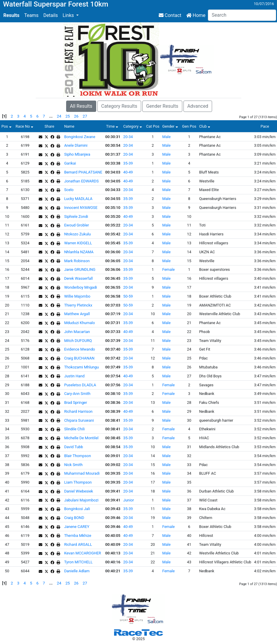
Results (11, 15)
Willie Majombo (77, 296)
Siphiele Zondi (76, 217)
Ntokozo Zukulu (77, 234)
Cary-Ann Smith (77, 394)
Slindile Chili (74, 429)
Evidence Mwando (79, 349)
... (51, 116)
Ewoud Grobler (76, 225)
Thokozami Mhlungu (81, 367)
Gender (171, 126)
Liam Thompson (78, 482)
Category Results (119, 106)
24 (59, 116)
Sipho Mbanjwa (77, 154)
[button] (71, 15)
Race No (25, 126)
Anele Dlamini (76, 145)
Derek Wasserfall (78, 278)
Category (133, 126)
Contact (170, 15)
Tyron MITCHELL (78, 562)
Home (196, 15)
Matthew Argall (77, 314)
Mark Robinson (77, 261)
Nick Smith (73, 465)
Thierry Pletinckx (78, 305)
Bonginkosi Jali (77, 509)
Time (113, 126)
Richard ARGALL (78, 544)
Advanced (198, 106)
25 (68, 116)
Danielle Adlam (77, 571)
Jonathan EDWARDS (81, 181)
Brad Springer (76, 402)
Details (50, 15)
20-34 (128, 137)
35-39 (128, 163)
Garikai (70, 163)
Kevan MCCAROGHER (83, 553)
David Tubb (73, 447)
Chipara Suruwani (79, 420)
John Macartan (77, 332)
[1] (4, 116)
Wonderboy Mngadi (80, 287)
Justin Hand (74, 376)
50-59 (128, 296)
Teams (31, 15)
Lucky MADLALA (78, 199)
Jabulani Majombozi (81, 500)
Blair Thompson (77, 456)
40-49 (128, 172)
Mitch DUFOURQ (78, 341)
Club (205, 126)
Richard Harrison (78, 411)
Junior (129, 500)
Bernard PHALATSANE (83, 172)
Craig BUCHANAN (79, 358)
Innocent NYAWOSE (81, 208)
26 (76, 116)
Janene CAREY (77, 527)
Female (169, 269)
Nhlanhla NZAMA (79, 252)
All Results (81, 106)
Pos (7, 126)
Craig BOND (74, 518)
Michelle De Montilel (81, 438)
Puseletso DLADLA (80, 385)
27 (85, 116)
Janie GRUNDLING (80, 269)
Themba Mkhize (78, 536)
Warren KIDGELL (78, 243)
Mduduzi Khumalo (79, 323)
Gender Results (162, 106)
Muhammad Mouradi (82, 473)
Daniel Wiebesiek (78, 491)
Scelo (69, 190)
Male (166, 137)
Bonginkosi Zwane (80, 137)
